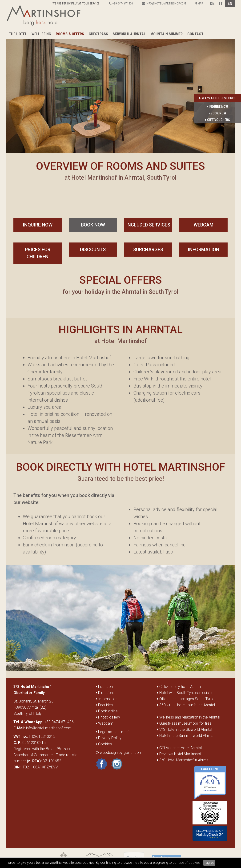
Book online (107, 711)
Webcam (204, 225)
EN (230, 4)
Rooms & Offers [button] (70, 34)
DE (212, 4)
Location (104, 687)
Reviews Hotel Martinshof (180, 754)
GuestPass (98, 34)
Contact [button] (195, 34)
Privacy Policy (109, 738)
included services (148, 225)
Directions (105, 693)
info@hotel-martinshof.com (49, 728)
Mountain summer (167, 34)
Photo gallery (108, 717)
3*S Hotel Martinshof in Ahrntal (184, 760)
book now (93, 225)
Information (204, 250)
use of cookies (189, 863)
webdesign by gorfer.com (121, 753)
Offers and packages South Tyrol (186, 699)
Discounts (93, 250)
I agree (209, 863)
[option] (120, 93)
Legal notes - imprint (114, 732)
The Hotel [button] (18, 34)
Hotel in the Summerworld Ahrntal (187, 736)
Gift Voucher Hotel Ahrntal (181, 748)
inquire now (38, 225)
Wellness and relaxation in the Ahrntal (190, 717)
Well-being (41, 34)
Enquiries (104, 705)
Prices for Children (38, 253)
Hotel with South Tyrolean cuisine (186, 693)
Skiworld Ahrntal (129, 34)
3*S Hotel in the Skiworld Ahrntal (186, 729)
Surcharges (148, 250)
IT (221, 4)
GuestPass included (154, 365)
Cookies (104, 744)
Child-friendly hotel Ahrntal (180, 687)
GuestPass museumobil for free (185, 723)
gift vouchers (218, 120)
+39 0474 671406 (59, 722)
